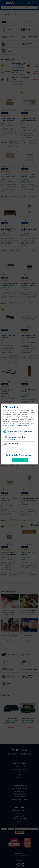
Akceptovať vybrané (26, 455)
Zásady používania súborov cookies (18, 425)
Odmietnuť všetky (12, 455)
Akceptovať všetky (20, 460)
